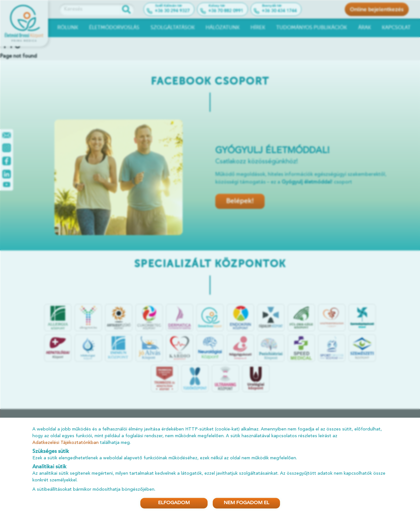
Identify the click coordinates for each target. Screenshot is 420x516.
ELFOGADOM (174, 503)
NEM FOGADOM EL (246, 503)
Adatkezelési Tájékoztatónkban (66, 442)
